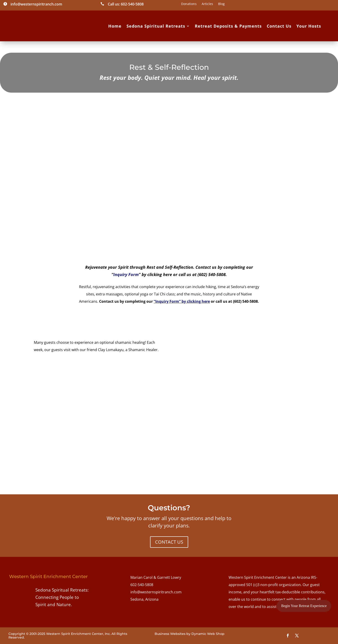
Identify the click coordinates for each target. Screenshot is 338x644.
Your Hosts (309, 26)
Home (115, 26)
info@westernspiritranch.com (156, 592)
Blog (221, 4)
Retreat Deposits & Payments (228, 26)
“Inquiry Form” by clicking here (182, 301)
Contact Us (279, 26)
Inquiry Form (126, 274)
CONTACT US (169, 542)
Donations (189, 4)
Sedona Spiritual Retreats (156, 26)
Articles (207, 4)
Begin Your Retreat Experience (304, 606)
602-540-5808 (142, 585)
